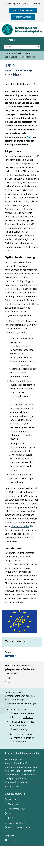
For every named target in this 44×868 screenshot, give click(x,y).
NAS (29, 137)
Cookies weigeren (23, 17)
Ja (9, 678)
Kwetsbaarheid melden (19, 828)
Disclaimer (13, 804)
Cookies (36, 4)
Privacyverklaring (16, 809)
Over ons (12, 800)
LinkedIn (27, 738)
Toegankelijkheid (16, 823)
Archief (11, 818)
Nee (10, 683)
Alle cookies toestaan (23, 10)
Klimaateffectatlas (21, 526)
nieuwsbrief (21, 742)
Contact (12, 814)
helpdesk (28, 717)
